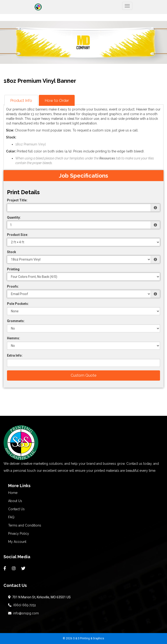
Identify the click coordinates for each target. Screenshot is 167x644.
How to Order (57, 100)
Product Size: (18, 235)
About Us (15, 501)
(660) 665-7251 (22, 605)
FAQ (11, 517)
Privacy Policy (19, 534)
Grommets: (16, 321)
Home (13, 493)
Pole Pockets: (18, 304)
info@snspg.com (23, 613)
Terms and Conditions (25, 525)
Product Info (21, 100)
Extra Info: (15, 355)
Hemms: (13, 338)
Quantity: (14, 217)
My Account (17, 542)
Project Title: (17, 200)
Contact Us (16, 509)
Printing (13, 269)
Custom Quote (83, 375)
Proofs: (13, 286)
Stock (12, 252)
